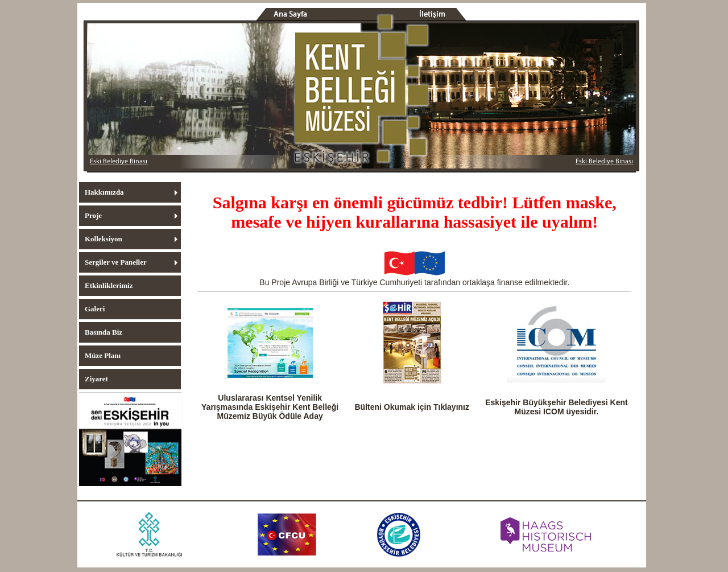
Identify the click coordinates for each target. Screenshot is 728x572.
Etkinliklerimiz (109, 285)
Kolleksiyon (104, 239)
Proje (93, 215)
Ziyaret (96, 379)
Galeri (95, 309)
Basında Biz (104, 332)
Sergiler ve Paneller (116, 262)
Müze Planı (103, 355)
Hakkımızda (104, 192)
